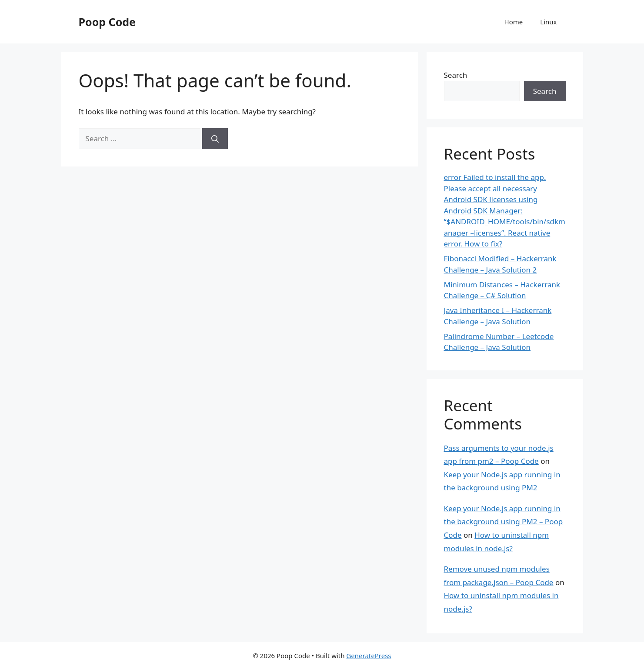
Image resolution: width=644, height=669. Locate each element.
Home (514, 22)
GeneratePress (369, 656)
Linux (548, 22)
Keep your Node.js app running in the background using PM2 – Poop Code (504, 522)
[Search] (215, 139)
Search (456, 75)
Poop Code (107, 22)
